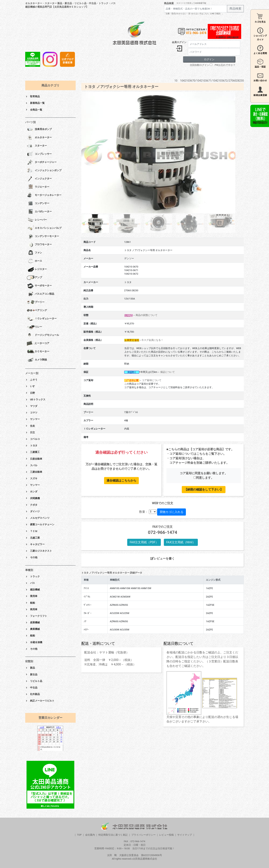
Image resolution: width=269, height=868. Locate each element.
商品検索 (169, 3)
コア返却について (152, 380)
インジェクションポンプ (44, 171)
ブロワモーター (39, 245)
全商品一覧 (36, 110)
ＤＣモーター (38, 352)
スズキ (34, 478)
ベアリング (37, 311)
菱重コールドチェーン (42, 524)
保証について (168, 372)
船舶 (33, 603)
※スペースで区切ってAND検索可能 (191, 3)
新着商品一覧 (37, 103)
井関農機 (35, 498)
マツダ (34, 406)
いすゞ (34, 386)
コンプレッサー (39, 154)
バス (33, 583)
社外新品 (35, 694)
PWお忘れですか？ (225, 65)
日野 (33, 393)
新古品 (34, 674)
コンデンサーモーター (43, 236)
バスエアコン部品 (40, 294)
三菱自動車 (36, 472)
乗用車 (34, 596)
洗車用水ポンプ (39, 129)
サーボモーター (39, 286)
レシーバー (37, 220)
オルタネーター (39, 138)
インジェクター (39, 179)
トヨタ (34, 446)
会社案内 (90, 835)
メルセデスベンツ (40, 518)
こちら (201, 454)
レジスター (37, 269)
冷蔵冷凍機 (36, 642)
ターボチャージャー (42, 162)
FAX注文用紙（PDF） (144, 542)
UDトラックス (38, 399)
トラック (35, 576)
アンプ (34, 278)
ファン (34, 253)
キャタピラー (37, 544)
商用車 (34, 609)
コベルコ (35, 439)
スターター (37, 146)
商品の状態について (147, 315)
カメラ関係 (37, 360)
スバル (34, 465)
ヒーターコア (38, 343)
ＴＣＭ (34, 531)
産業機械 (35, 622)
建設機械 (35, 590)
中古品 (34, 688)
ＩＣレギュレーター (42, 319)
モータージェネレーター (44, 195)
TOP (79, 835)
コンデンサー (38, 204)
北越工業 (35, 538)
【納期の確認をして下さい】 (204, 489)
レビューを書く (163, 558)
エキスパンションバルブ (44, 228)
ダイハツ (35, 511)
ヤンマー (35, 419)
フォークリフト (39, 616)
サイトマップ (185, 835)
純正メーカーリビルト (42, 701)
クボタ (34, 505)
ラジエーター (38, 187)
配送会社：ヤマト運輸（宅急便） (107, 652)
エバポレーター (39, 212)
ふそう (34, 380)
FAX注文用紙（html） (181, 542)
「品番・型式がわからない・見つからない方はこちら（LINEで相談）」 (194, 14)
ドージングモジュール (43, 335)
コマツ (34, 413)
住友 (33, 426)
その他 (34, 557)
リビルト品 (36, 681)
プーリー (36, 302)
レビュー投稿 (166, 835)
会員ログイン (179, 42)
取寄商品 (35, 96)
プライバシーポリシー (143, 835)
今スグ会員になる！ (152, 340)
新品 (33, 668)
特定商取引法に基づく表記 (113, 835)
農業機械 (35, 629)
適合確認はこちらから (121, 480)
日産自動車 (36, 459)
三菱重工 (35, 452)
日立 (33, 432)
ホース (34, 261)
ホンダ (34, 492)
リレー (34, 327)
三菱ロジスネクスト (41, 551)
